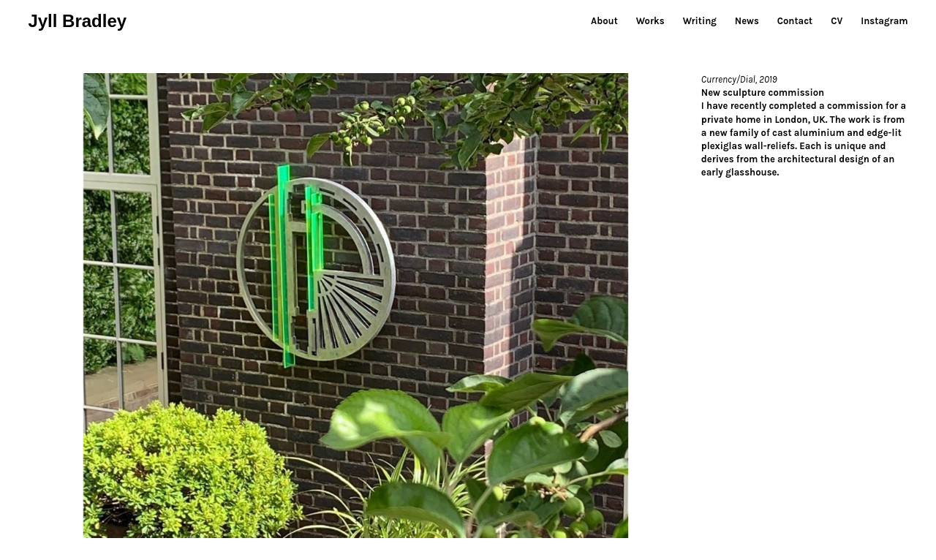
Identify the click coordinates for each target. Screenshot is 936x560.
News (747, 21)
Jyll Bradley (77, 21)
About (604, 21)
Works (650, 21)
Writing (700, 21)
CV (837, 21)
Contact (795, 21)
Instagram (884, 21)
